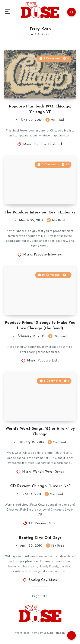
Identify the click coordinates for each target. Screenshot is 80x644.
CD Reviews (38, 524)
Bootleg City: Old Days (40, 538)
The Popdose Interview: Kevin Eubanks (40, 212)
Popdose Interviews (48, 255)
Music (28, 144)
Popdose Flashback (48, 144)
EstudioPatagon (54, 633)
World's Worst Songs (48, 472)
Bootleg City (38, 580)
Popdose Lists (48, 361)
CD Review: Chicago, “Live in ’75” (40, 486)
